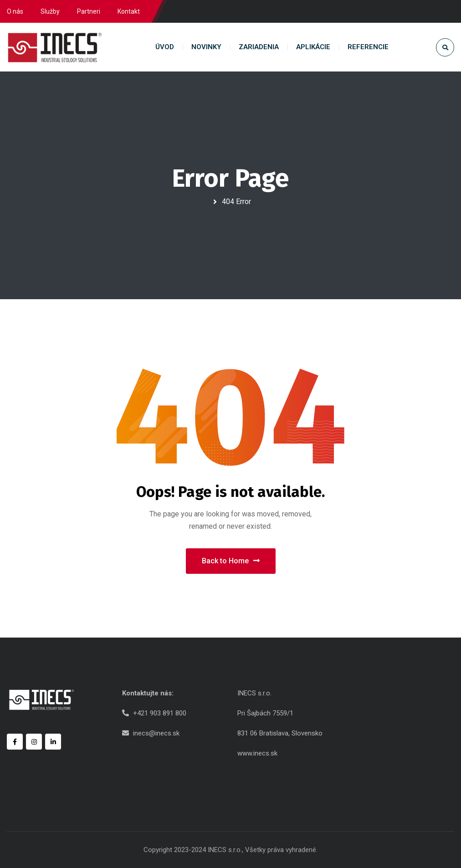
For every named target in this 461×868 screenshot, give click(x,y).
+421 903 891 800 (160, 713)
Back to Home (231, 561)
